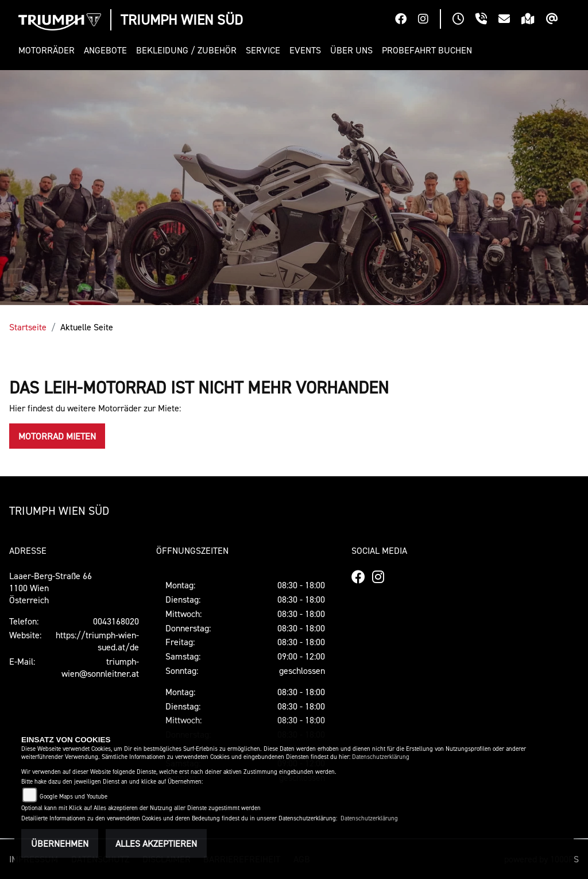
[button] (49, 50)
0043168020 (116, 621)
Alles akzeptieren (156, 843)
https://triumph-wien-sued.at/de (97, 641)
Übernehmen (60, 843)
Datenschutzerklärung (381, 757)
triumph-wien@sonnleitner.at (100, 667)
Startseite (28, 327)
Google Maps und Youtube (73, 797)
